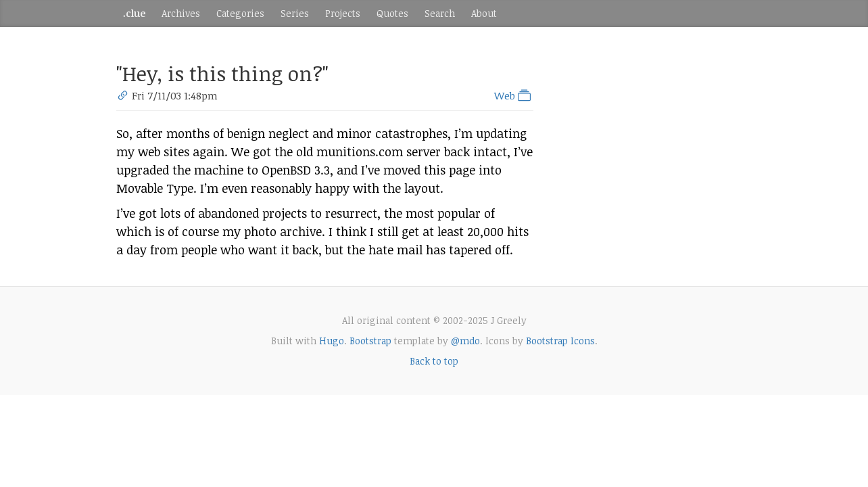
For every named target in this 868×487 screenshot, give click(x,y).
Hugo (332, 341)
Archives (181, 13)
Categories (240, 13)
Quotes (392, 13)
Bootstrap (370, 341)
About (484, 13)
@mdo (465, 341)
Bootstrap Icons (560, 341)
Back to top (434, 361)
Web (514, 95)
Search (440, 13)
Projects (343, 13)
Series (295, 13)
